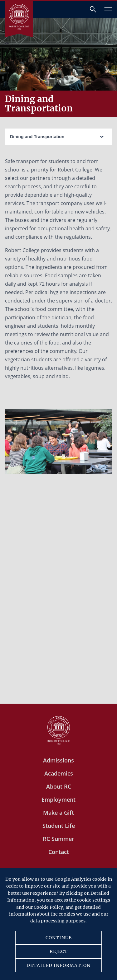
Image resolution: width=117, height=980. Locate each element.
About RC (59, 786)
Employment (58, 799)
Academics (59, 773)
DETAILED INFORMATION (58, 965)
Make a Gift (58, 813)
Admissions (58, 760)
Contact (59, 852)
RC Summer (58, 839)
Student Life (59, 826)
